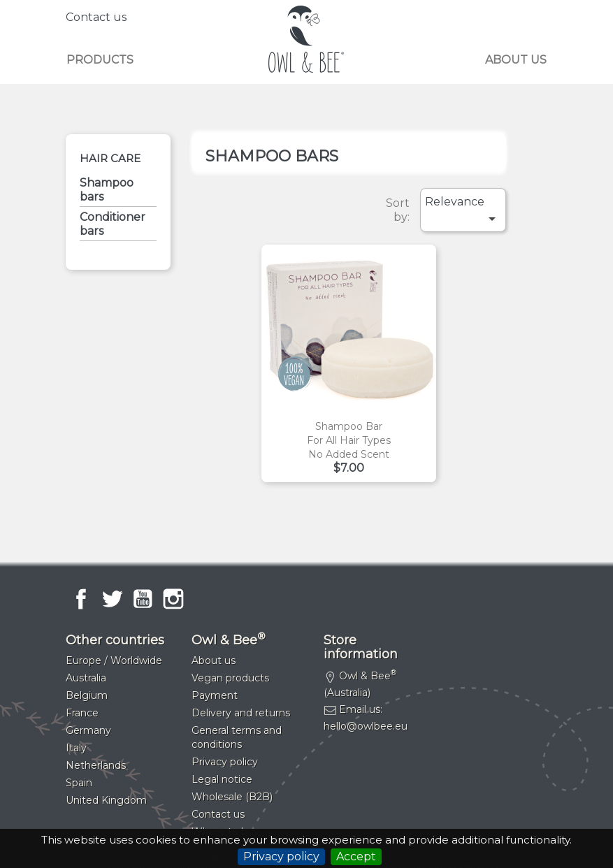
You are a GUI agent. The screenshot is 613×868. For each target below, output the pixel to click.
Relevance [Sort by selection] (463, 211)
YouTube (143, 599)
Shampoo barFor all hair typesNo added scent (349, 440)
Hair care (110, 158)
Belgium (87, 695)
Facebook (81, 599)
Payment (215, 695)
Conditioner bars (113, 224)
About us (516, 60)
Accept (356, 856)
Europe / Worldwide (114, 660)
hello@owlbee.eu (366, 726)
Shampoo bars (107, 190)
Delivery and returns (241, 713)
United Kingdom (106, 800)
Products (100, 60)
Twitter (112, 599)
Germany (88, 730)
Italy (76, 748)
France (82, 713)
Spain (79, 783)
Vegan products (230, 678)
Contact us (96, 17)
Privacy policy (281, 856)
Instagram (173, 599)
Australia (86, 678)
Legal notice (222, 779)
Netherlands (96, 765)
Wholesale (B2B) (232, 797)
